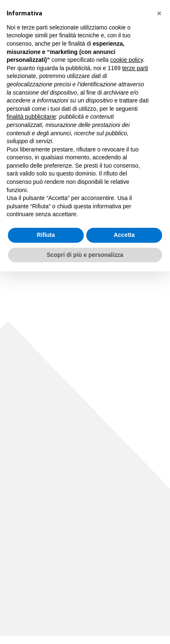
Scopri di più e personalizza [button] (85, 255)
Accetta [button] (124, 235)
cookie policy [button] (127, 60)
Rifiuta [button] (46, 235)
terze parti (135, 68)
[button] (159, 13)
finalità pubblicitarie (31, 117)
